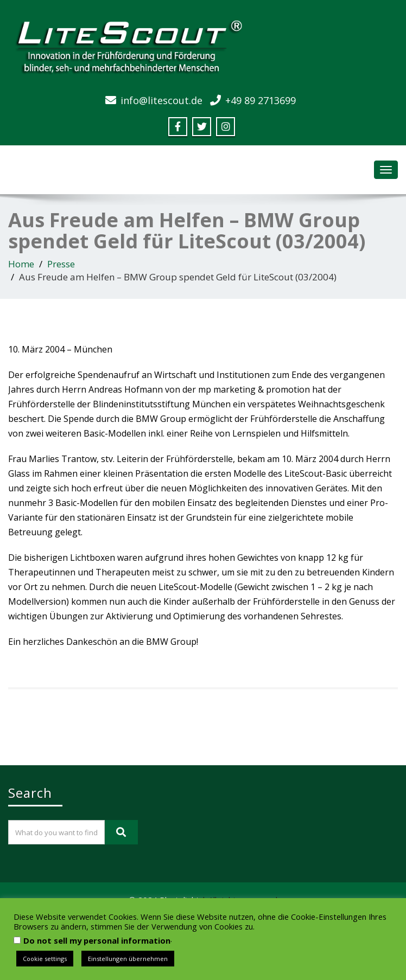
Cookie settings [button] (45, 959)
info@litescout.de (161, 100)
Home (21, 264)
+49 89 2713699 (261, 100)
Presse (61, 264)
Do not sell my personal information (97, 940)
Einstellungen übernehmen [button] (128, 959)
